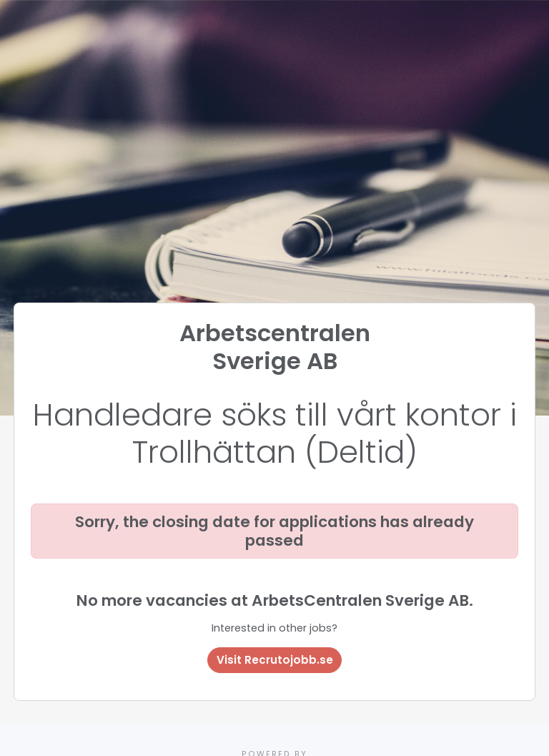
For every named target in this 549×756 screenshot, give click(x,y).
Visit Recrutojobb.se (275, 660)
